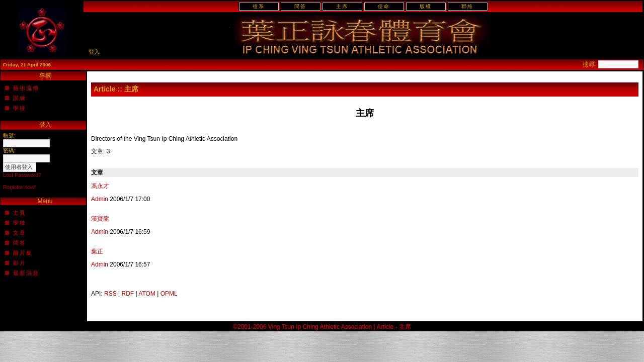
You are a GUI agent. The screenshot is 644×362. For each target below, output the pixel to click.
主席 (342, 6)
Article (105, 89)
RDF (128, 294)
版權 (426, 6)
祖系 (259, 6)
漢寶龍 (100, 219)
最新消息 (26, 273)
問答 (300, 6)
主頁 (20, 213)
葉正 (97, 251)
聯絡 (467, 6)
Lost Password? (22, 175)
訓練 (20, 98)
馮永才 (100, 186)
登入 (94, 52)
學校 (20, 108)
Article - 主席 (394, 327)
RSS (110, 294)
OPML (169, 294)
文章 (20, 233)
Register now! (19, 187)
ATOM (147, 294)
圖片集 (23, 253)
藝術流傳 (26, 88)
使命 (384, 6)
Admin (100, 199)
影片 (20, 263)
